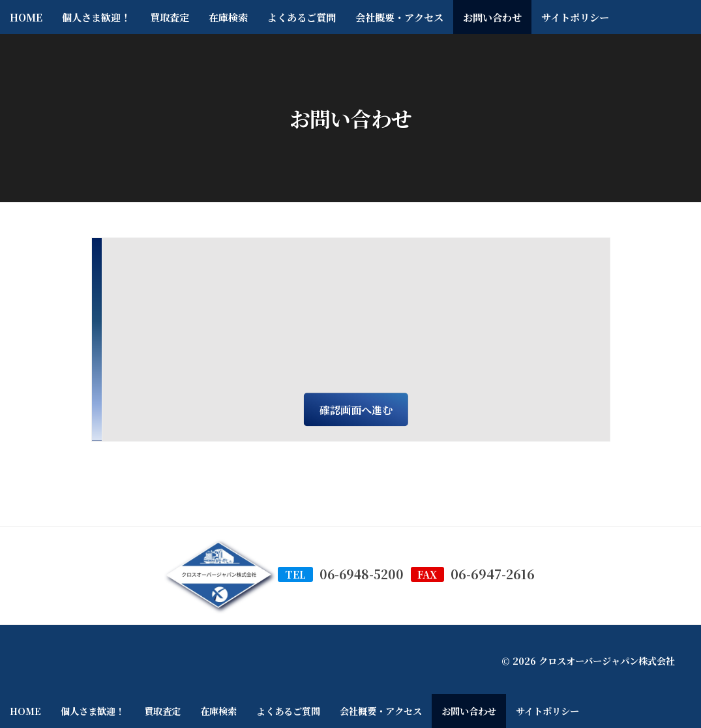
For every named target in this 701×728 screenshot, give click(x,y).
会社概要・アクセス (399, 17)
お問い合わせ (492, 17)
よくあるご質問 (302, 17)
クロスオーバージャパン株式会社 (607, 660)
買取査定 (170, 17)
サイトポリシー (575, 17)
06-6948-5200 (361, 574)
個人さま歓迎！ (96, 17)
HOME (26, 17)
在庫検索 (228, 17)
